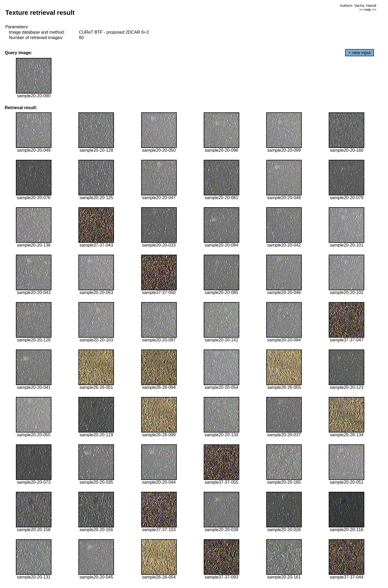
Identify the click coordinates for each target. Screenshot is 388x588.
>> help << (368, 10)
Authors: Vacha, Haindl (358, 6)
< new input (359, 53)
